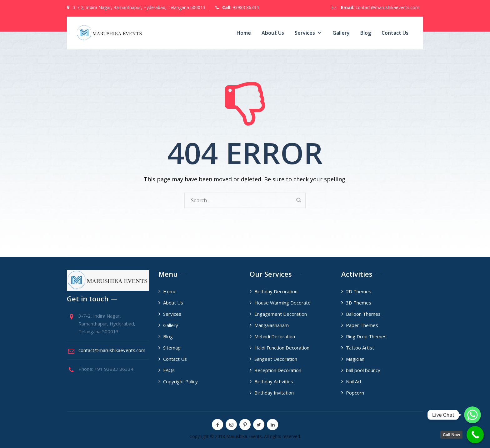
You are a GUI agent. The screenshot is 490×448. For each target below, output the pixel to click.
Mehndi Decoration (275, 336)
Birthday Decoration (276, 291)
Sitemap (172, 348)
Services (308, 33)
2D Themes (359, 291)
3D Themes (359, 303)
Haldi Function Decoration (282, 348)
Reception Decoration (278, 370)
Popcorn (355, 393)
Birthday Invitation (274, 393)
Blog (366, 33)
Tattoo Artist (360, 348)
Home (244, 33)
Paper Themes (362, 325)
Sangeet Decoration (276, 359)
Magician (355, 359)
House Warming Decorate (282, 303)
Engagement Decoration (281, 314)
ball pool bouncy (363, 370)
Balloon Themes (363, 314)
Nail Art (354, 381)
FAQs (169, 370)
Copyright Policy (180, 381)
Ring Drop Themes (366, 336)
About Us (273, 33)
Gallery (341, 33)
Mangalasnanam (272, 325)
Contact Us (395, 33)
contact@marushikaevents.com (387, 7)
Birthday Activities (274, 381)
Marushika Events (244, 436)
